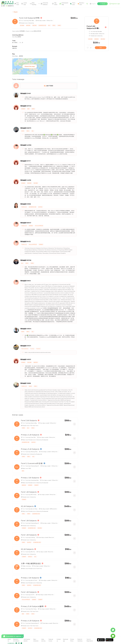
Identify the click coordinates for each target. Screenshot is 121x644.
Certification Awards (27, 640)
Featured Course (51, 640)
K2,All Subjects (27, 506)
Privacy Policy (72, 640)
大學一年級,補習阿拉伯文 (31, 563)
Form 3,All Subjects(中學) (29, 18)
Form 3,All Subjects (29, 420)
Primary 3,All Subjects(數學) (32, 606)
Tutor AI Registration (90, 640)
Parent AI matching (80, 640)
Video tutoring (43, 640)
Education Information (16, 640)
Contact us (59, 640)
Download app (66, 640)
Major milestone (36, 640)
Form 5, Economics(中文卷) (32, 463)
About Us (9, 640)
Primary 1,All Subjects (30, 478)
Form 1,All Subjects (29, 492)
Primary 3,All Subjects (30, 449)
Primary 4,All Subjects (30, 435)
